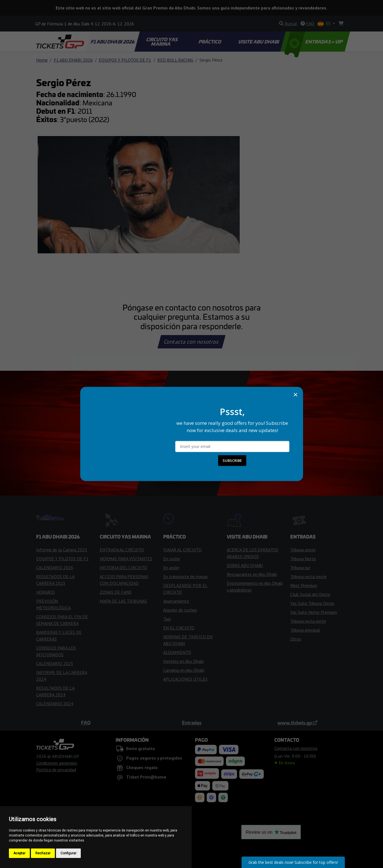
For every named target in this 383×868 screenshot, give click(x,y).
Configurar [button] (68, 853)
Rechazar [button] (43, 853)
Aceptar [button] (19, 853)
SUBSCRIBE (232, 460)
